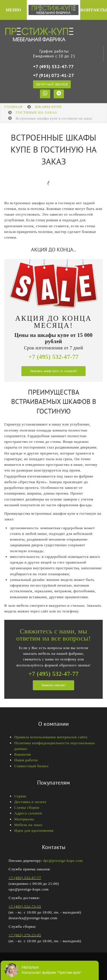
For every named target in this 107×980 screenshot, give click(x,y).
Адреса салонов (28, 813)
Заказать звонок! (53, 685)
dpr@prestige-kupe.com (63, 861)
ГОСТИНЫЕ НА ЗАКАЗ (36, 112)
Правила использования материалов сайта (51, 737)
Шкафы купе (48, 107)
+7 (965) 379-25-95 (25, 935)
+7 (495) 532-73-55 (25, 906)
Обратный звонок (52, 84)
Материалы (24, 819)
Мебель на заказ (28, 825)
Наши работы (26, 760)
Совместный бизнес (32, 766)
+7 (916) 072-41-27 (53, 75)
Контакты (94, 10)
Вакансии (23, 754)
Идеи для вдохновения (34, 830)
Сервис (21, 796)
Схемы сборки (27, 807)
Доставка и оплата (30, 802)
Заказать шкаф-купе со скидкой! (53, 371)
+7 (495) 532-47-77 (53, 66)
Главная (13, 107)
